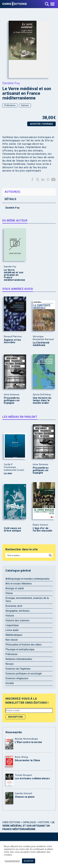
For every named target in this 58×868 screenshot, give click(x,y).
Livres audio (12, 630)
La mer (8, 473)
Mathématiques (14, 635)
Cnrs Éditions (11, 822)
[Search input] (27, 555)
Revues (10, 664)
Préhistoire (10, 105)
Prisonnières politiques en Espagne (12, 400)
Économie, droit (14, 606)
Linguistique (12, 625)
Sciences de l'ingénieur (18, 669)
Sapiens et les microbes (12, 341)
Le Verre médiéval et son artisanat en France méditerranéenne (15, 275)
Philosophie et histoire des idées (24, 645)
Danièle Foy (11, 83)
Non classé (12, 640)
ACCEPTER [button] (29, 861)
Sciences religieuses (17, 678)
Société (10, 683)
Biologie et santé (15, 588)
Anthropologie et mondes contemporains (27, 579)
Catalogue (29, 822)
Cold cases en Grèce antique (12, 529)
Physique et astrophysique (20, 649)
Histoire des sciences (17, 620)
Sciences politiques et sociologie (24, 674)
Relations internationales (19, 659)
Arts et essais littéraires (19, 584)
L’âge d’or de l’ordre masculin (43, 529)
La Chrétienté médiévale (41, 344)
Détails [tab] (11, 199)
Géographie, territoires (17, 611)
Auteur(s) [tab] (12, 192)
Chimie (9, 593)
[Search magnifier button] (50, 555)
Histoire (25, 105)
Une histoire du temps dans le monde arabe (42, 400)
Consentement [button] (12, 861)
